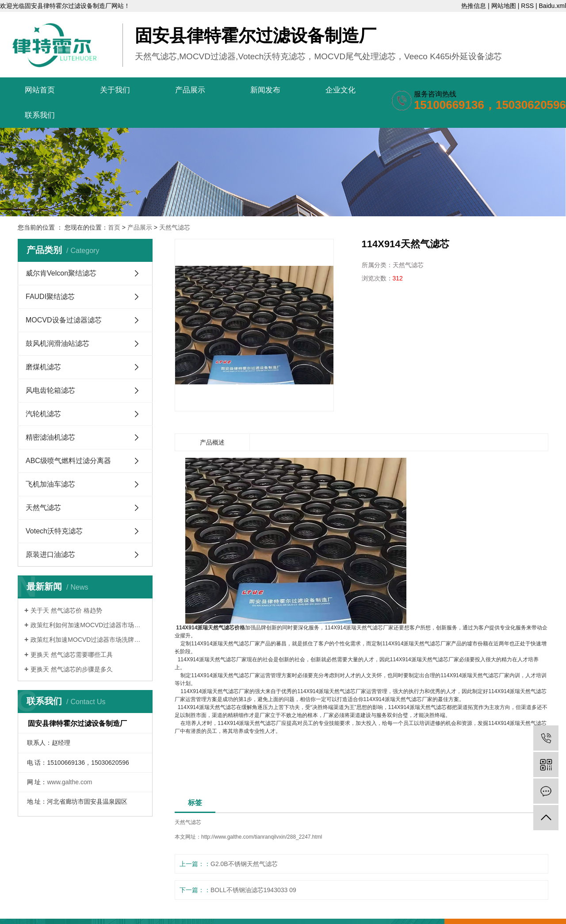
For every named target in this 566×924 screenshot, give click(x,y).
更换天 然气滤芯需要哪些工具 (72, 655)
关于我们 (115, 90)
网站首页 (40, 90)
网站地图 (504, 6)
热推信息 (474, 6)
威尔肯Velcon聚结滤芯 (61, 273)
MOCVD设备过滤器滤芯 (64, 320)
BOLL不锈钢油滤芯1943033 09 (253, 890)
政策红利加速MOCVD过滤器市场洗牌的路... (88, 640)
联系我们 (40, 115)
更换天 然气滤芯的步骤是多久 (72, 669)
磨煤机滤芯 (43, 367)
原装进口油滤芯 (50, 554)
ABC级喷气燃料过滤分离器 (68, 461)
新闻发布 (265, 90)
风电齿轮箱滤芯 (50, 390)
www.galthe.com (69, 782)
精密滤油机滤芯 (50, 437)
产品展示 (190, 90)
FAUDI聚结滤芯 (50, 297)
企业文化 (340, 90)
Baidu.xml (553, 6)
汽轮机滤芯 (43, 414)
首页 (114, 227)
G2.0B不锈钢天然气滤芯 (244, 864)
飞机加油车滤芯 (50, 484)
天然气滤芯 (175, 227)
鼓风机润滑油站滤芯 (57, 343)
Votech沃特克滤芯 (54, 531)
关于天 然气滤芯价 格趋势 (66, 610)
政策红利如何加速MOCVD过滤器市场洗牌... (88, 625)
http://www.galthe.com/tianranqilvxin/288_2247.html (262, 837)
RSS (527, 6)
